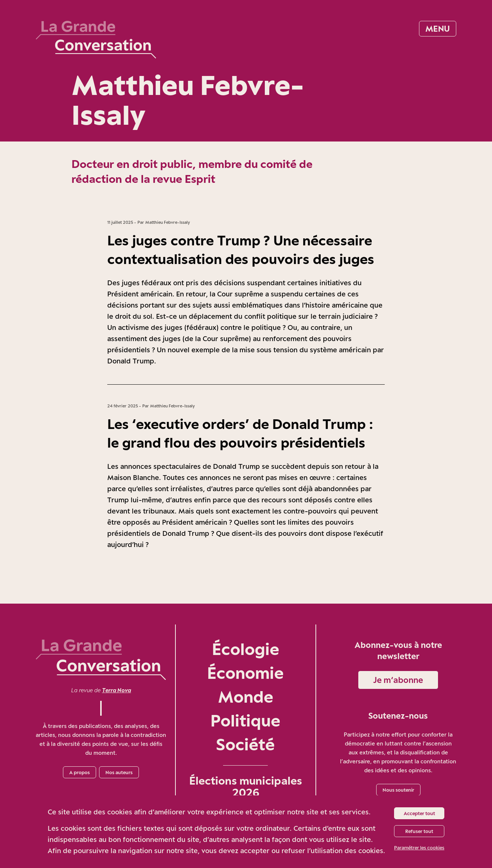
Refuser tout (419, 831)
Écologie (246, 649)
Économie (245, 673)
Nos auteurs (119, 772)
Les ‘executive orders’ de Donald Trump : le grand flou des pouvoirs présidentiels (240, 433)
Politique (245, 720)
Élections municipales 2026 (246, 786)
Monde (246, 697)
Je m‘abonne (398, 680)
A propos (80, 772)
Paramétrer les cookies (419, 848)
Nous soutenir (398, 790)
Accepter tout (419, 813)
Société (245, 744)
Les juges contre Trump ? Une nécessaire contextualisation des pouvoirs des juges (241, 249)
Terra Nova (117, 690)
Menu (438, 28)
